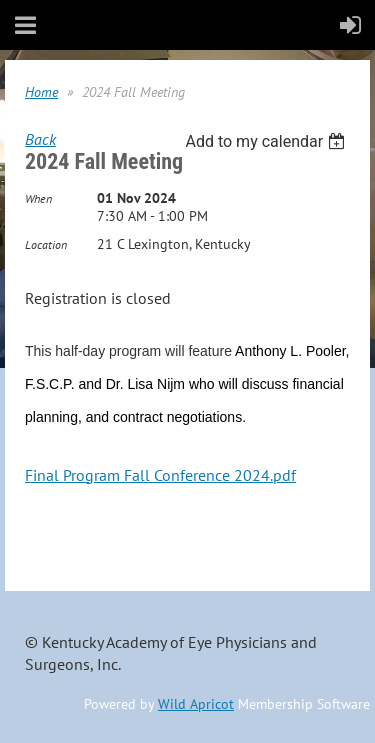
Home (41, 92)
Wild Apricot (196, 704)
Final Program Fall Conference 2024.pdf (160, 475)
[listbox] (267, 141)
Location (46, 244)
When (38, 198)
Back (40, 139)
